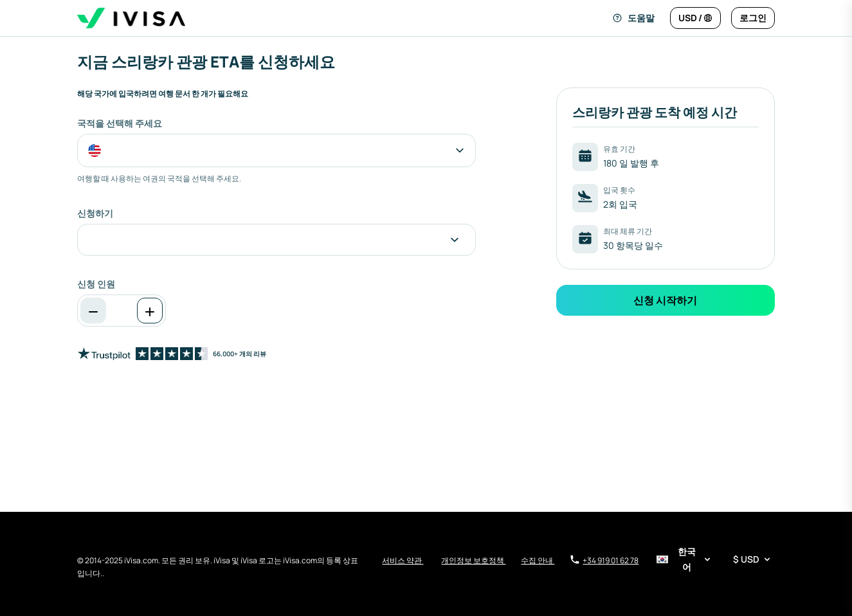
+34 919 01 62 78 (604, 560)
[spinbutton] (122, 311)
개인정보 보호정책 (473, 560)
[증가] (150, 311)
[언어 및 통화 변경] (695, 18)
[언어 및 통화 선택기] (714, 559)
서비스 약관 (403, 560)
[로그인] (753, 18)
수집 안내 (538, 560)
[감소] (93, 311)
